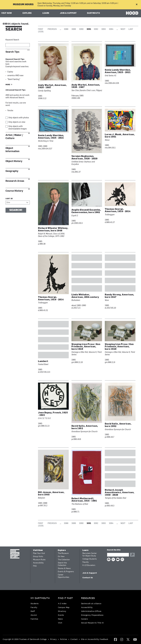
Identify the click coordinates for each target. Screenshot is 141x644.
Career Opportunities (64, 576)
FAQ (35, 566)
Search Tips (12, 52)
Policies (64, 639)
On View (61, 557)
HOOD (132, 13)
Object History (14, 161)
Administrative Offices (91, 611)
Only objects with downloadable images (18, 128)
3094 (111, 29)
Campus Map (64, 607)
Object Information (12, 150)
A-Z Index (62, 603)
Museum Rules (39, 560)
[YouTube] (135, 639)
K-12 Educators (89, 565)
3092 (96, 29)
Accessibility (38, 563)
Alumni (34, 615)
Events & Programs (66, 572)
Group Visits (38, 557)
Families (34, 619)
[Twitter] (128, 639)
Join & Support (68, 13)
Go (132, 555)
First (41, 29)
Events (61, 615)
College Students (90, 559)
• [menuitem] (48, 639)
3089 (74, 29)
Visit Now (7, 13)
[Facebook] (115, 639)
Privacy (53, 639)
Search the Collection (62, 564)
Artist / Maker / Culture (14, 137)
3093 (104, 29)
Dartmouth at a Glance (91, 603)
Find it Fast (65, 598)
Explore (27, 13)
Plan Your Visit (39, 553)
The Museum (63, 553)
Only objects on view (17, 122)
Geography (12, 171)
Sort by (9, 199)
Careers (84, 619)
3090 (81, 29)
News (60, 619)
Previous (52, 29)
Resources (88, 598)
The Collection (64, 560)
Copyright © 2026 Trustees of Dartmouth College (25, 639)
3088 (66, 29)
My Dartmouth (40, 598)
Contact (74, 639)
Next (123, 29)
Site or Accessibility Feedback (95, 639)
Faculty (86, 562)
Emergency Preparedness (92, 615)
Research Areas (15, 181)
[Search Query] (118, 555)
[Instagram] (122, 639)
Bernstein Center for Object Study (90, 555)
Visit (60, 623)
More (8, 85)
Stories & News (64, 569)
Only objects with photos (19, 118)
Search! (16, 210)
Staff (33, 611)
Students (35, 603)
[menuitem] (41, 609)
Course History (14, 191)
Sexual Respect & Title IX (92, 623)
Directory (62, 611)
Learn (46, 13)
